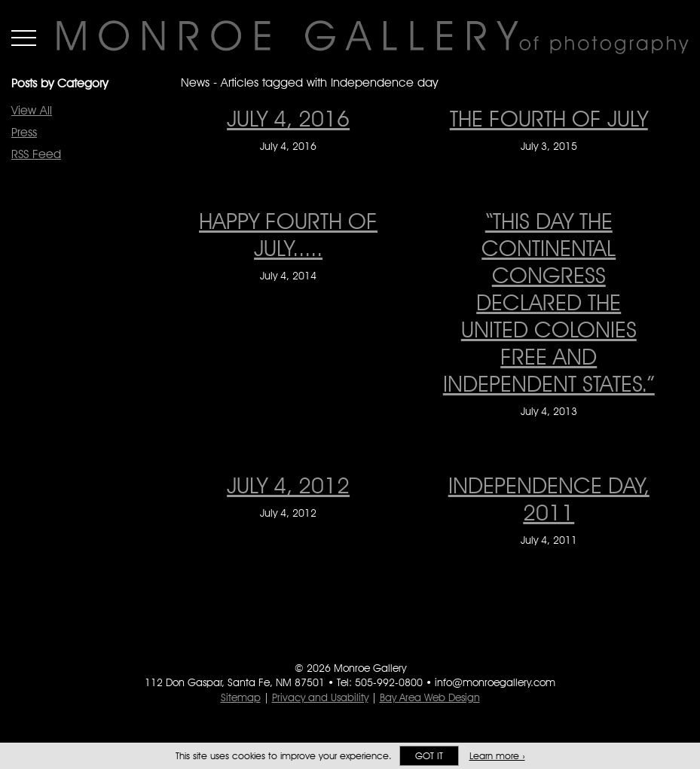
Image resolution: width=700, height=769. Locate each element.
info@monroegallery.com (495, 682)
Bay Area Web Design (430, 697)
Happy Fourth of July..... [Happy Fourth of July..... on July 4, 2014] (288, 234)
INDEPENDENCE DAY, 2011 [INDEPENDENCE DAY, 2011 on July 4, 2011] (549, 499)
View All (32, 110)
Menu (24, 38)
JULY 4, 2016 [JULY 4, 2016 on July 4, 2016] (288, 118)
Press (24, 132)
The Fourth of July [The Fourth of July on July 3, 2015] (549, 118)
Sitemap (241, 697)
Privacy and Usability (320, 697)
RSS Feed (36, 154)
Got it (429, 756)
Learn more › (497, 756)
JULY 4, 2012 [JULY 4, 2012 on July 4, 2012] (288, 485)
